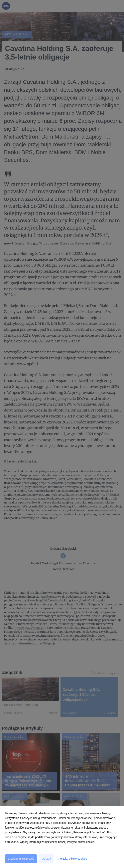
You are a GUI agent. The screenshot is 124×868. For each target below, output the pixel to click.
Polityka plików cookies (73, 859)
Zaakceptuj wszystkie (21, 859)
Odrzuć (46, 859)
